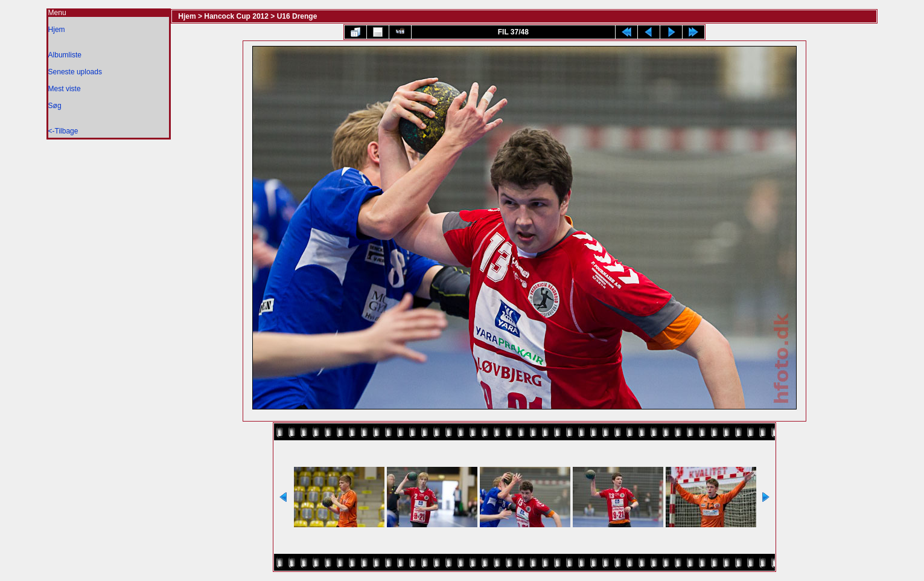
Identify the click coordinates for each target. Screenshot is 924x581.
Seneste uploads (75, 72)
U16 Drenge (297, 16)
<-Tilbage (63, 131)
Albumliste (65, 55)
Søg (55, 106)
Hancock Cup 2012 (236, 16)
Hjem (57, 30)
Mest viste (65, 89)
